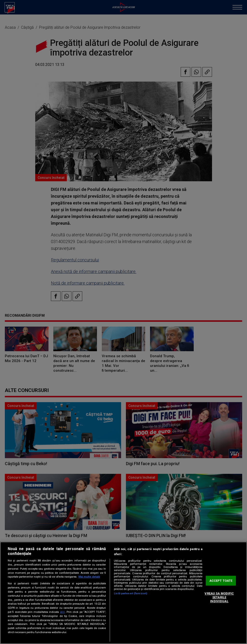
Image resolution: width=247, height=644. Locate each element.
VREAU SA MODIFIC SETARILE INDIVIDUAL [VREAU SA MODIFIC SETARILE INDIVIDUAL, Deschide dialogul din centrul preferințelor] (219, 597)
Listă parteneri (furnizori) (130, 593)
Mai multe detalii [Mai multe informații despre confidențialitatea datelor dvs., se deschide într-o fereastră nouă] (89, 577)
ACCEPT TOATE (221, 581)
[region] (123, 593)
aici (62, 612)
